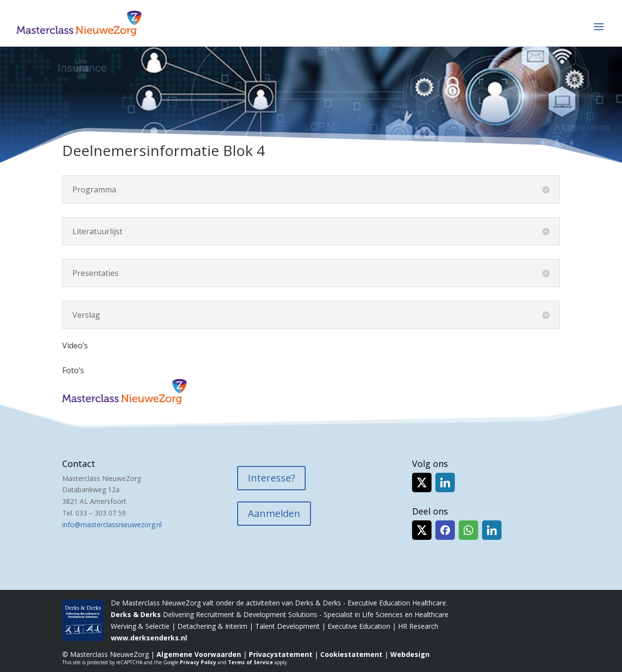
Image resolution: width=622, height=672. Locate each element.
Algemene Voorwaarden (199, 654)
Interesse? (271, 478)
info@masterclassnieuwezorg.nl (112, 525)
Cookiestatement (351, 654)
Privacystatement (281, 654)
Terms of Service (251, 662)
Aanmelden (274, 513)
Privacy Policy (198, 662)
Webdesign (410, 654)
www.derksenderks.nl (149, 638)
